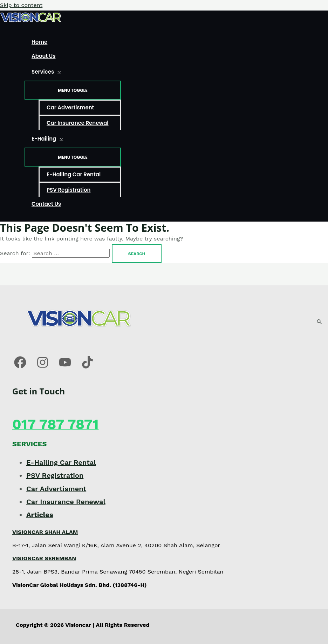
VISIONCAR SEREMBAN (44, 558)
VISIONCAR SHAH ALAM (45, 532)
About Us (43, 56)
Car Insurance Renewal (78, 123)
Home (39, 42)
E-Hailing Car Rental (74, 174)
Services (43, 72)
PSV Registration (69, 190)
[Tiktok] (87, 367)
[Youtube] (65, 367)
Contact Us (46, 204)
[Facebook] (20, 367)
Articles (40, 515)
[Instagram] (43, 367)
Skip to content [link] (21, 5)
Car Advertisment (70, 107)
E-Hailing (44, 139)
